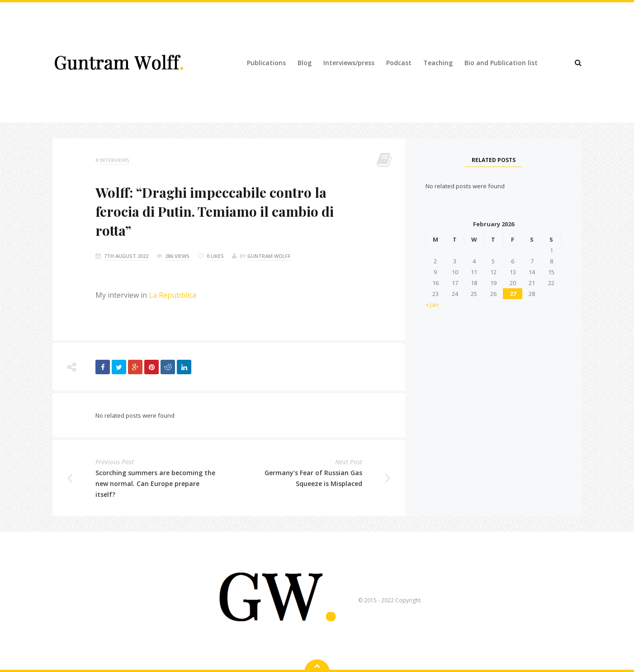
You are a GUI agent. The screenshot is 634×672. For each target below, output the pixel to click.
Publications (266, 63)
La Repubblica (173, 295)
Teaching (438, 63)
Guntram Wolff (269, 256)
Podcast (399, 63)
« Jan (432, 305)
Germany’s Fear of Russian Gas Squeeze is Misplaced (313, 478)
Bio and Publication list (501, 63)
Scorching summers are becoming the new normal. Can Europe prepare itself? (155, 484)
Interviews (115, 160)
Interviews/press (349, 63)
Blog (305, 63)
